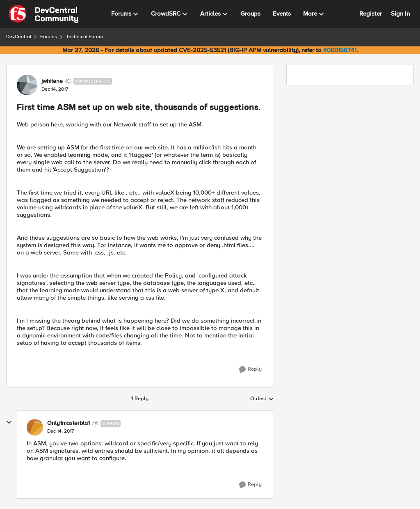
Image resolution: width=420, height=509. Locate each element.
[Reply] (250, 369)
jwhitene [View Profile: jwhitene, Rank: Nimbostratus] (52, 81)
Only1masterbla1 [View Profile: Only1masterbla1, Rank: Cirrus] (68, 423)
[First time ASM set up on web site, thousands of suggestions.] (60, 431)
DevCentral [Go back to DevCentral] (19, 37)
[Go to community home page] (43, 14)
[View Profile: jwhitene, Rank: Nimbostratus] (27, 85)
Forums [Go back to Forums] (49, 37)
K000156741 (340, 50)
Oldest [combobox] (262, 399)
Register (371, 14)
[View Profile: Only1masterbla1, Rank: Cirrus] (35, 427)
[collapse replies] (9, 422)
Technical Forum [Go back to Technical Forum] (84, 37)
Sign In (400, 14)
